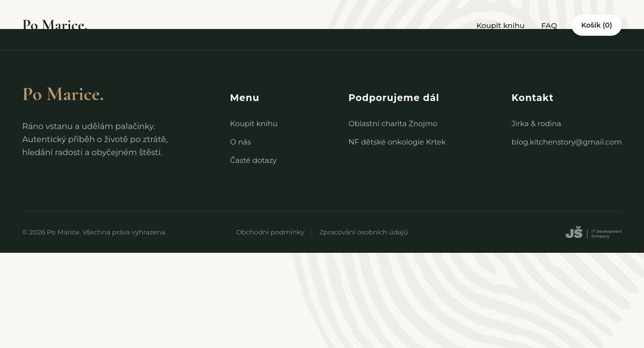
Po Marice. (55, 25)
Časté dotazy (254, 160)
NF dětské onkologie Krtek (397, 142)
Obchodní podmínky (270, 232)
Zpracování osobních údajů (364, 232)
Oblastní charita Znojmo (393, 123)
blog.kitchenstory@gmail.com (567, 142)
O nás (241, 142)
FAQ (549, 25)
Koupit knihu (500, 25)
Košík (597, 25)
